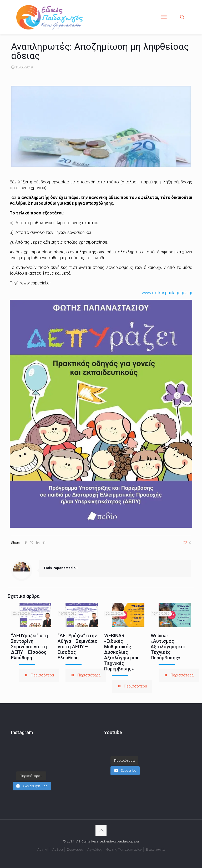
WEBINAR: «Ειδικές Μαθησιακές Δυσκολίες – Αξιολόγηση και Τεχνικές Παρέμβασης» (121, 652)
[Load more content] (124, 755)
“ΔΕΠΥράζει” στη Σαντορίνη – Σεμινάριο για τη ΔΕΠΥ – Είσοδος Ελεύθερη (29, 647)
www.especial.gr (36, 283)
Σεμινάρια (75, 849)
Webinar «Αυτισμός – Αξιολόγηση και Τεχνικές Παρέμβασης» (168, 647)
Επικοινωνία (155, 849)
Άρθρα (58, 849)
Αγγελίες (95, 849)
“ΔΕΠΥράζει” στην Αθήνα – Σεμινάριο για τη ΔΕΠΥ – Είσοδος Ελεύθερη (78, 647)
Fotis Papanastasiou (61, 568)
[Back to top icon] (101, 830)
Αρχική (43, 849)
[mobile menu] (164, 17)
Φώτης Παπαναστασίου (124, 849)
